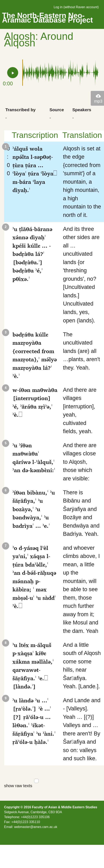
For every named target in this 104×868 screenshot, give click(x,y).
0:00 (7, 161)
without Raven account (81, 7)
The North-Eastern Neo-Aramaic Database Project (47, 18)
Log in (58, 7)
